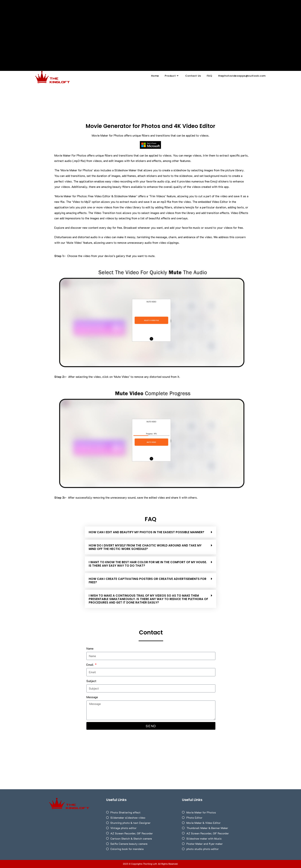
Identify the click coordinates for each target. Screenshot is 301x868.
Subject (91, 681)
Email (90, 664)
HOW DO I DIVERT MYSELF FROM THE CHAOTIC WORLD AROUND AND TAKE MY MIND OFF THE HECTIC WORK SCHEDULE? (145, 547)
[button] (150, 532)
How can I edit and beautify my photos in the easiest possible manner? (146, 532)
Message (92, 697)
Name (90, 648)
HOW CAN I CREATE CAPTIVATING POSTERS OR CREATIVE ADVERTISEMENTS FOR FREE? (148, 581)
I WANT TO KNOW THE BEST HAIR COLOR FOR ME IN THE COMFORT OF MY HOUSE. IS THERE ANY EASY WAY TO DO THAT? (148, 564)
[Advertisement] (150, 29)
